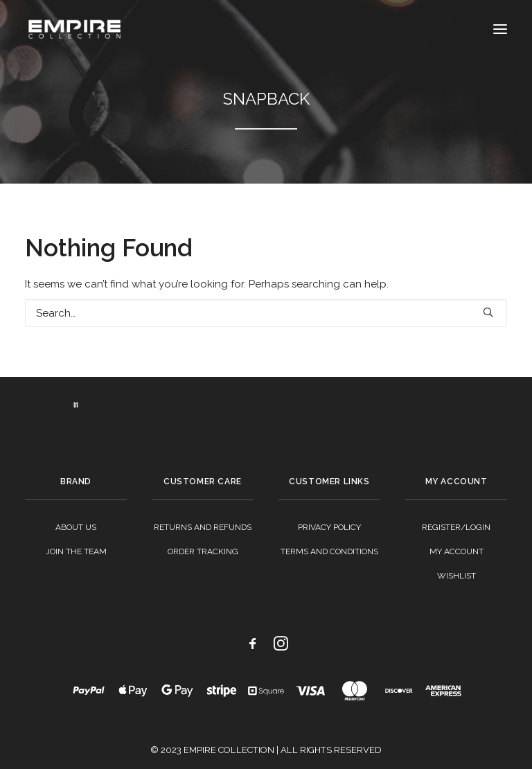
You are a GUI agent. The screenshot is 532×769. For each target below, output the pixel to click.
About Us (76, 527)
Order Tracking (203, 551)
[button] (500, 29)
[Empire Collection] (74, 29)
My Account (456, 551)
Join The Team (76, 551)
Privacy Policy (329, 527)
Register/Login (456, 527)
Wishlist (456, 576)
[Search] (266, 313)
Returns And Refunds (203, 527)
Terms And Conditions (329, 551)
